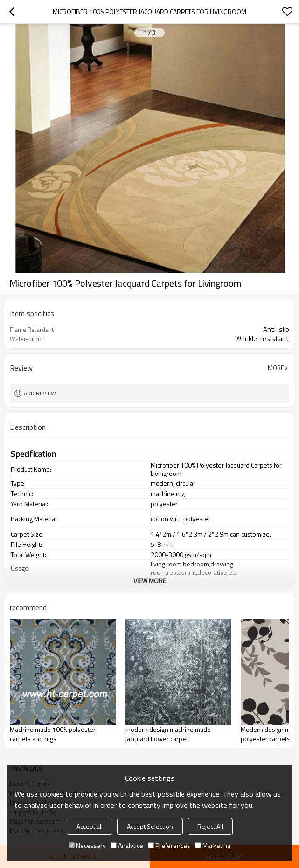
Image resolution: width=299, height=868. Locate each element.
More (276, 368)
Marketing (213, 845)
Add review (40, 393)
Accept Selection (150, 826)
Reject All (210, 826)
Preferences (169, 845)
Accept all (90, 826)
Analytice (127, 845)
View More (150, 581)
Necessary (87, 845)
